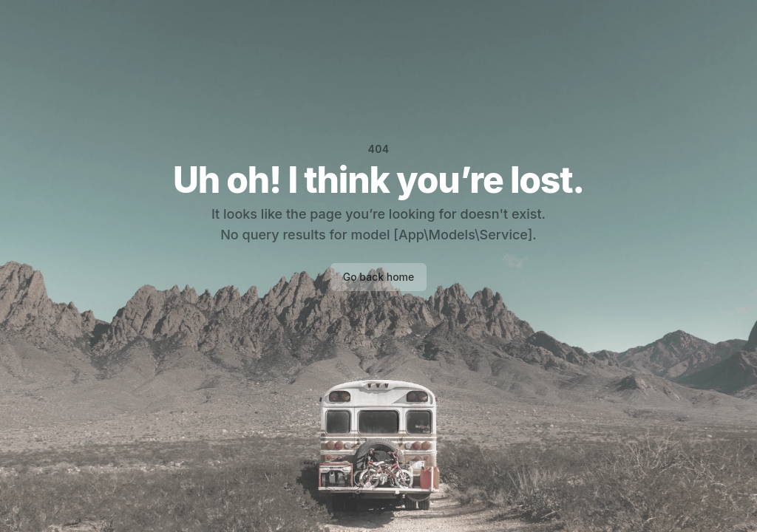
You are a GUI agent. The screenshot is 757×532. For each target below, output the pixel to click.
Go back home (379, 277)
